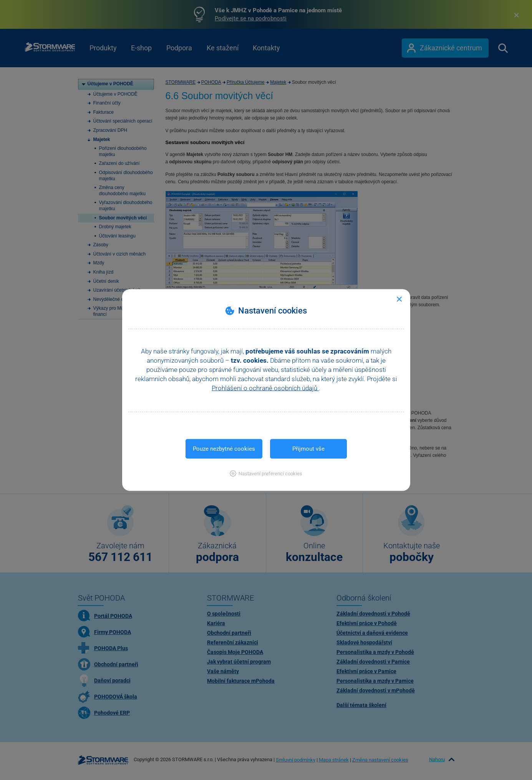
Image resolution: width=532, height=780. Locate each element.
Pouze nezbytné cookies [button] (224, 449)
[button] (266, 474)
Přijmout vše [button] (308, 449)
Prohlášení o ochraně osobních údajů (265, 388)
